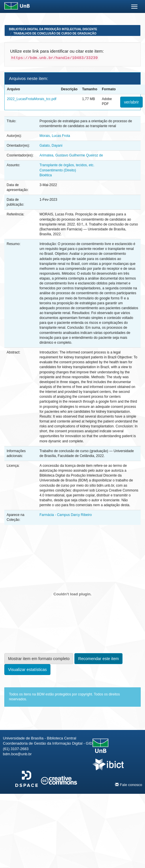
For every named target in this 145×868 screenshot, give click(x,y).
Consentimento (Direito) (58, 170)
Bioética (46, 175)
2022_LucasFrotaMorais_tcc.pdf (32, 99)
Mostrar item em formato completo (39, 659)
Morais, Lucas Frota (55, 136)
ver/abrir (131, 102)
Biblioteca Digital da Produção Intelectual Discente (53, 29)
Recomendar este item (98, 659)
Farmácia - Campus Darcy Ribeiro (41, 38)
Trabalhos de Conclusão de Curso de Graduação (55, 34)
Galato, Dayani (51, 146)
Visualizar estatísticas (27, 670)
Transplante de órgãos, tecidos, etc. (67, 165)
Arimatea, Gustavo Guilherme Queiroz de (71, 155)
